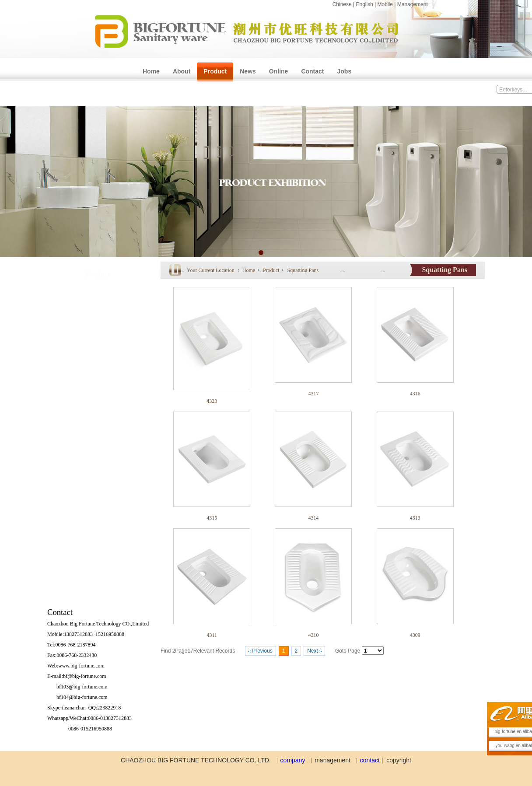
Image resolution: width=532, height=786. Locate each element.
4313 (415, 518)
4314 (313, 518)
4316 (415, 394)
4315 (212, 518)
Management (413, 4)
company (293, 760)
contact (370, 760)
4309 (415, 635)
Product (272, 270)
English (364, 4)
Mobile (385, 4)
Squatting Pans (303, 270)
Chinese (342, 4)
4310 (313, 635)
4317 (313, 394)
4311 (212, 635)
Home (249, 270)
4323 (212, 401)
